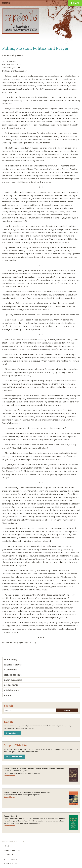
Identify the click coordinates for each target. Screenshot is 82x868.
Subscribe (8, 855)
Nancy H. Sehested (13, 680)
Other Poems (11, 670)
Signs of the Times (13, 675)
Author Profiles (12, 864)
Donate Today (12, 733)
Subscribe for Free (14, 757)
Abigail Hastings (12, 685)
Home (6, 846)
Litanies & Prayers (13, 665)
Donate (75, 3)
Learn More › (9, 776)
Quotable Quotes (12, 690)
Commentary (11, 660)
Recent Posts (10, 859)
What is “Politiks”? (13, 850)
